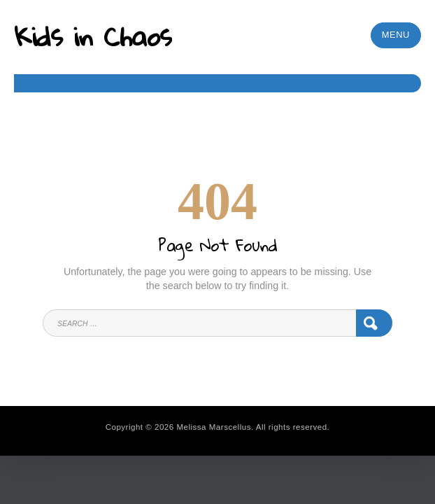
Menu (396, 35)
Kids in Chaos (93, 36)
